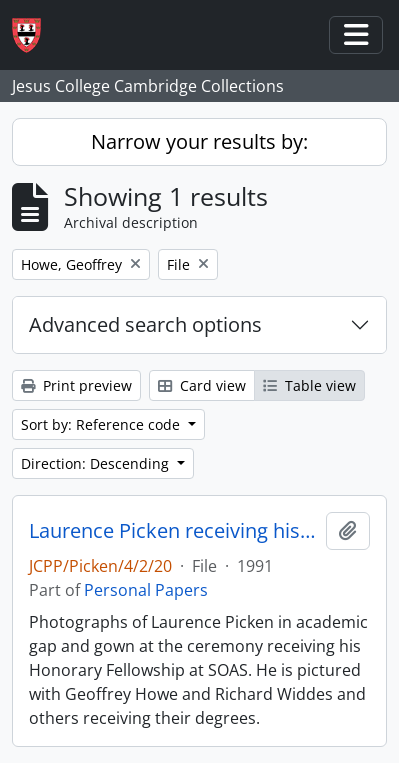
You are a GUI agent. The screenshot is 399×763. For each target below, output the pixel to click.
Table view (309, 385)
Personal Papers (146, 590)
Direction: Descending (97, 463)
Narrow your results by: (199, 141)
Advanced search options (145, 324)
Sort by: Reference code (102, 424)
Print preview (76, 385)
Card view (202, 385)
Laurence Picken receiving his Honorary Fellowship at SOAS (173, 531)
